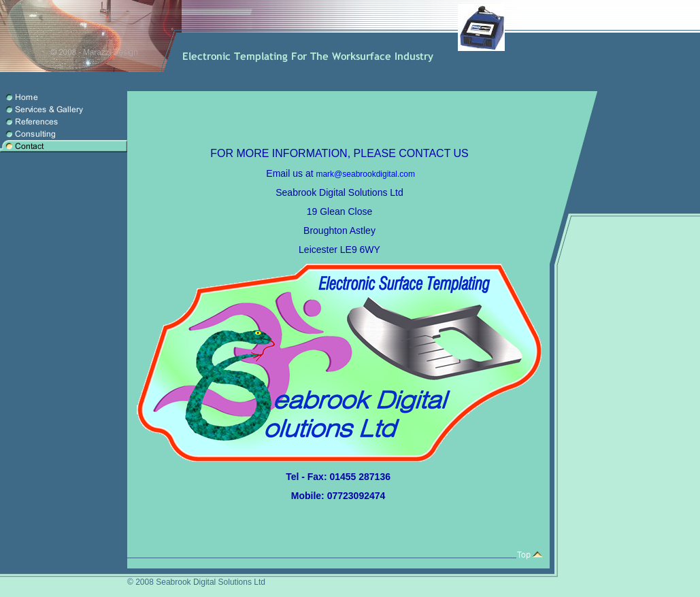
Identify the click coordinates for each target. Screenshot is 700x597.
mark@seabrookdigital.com (365, 174)
